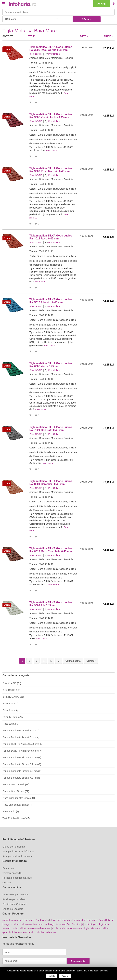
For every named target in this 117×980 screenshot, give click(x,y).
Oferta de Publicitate (14, 844)
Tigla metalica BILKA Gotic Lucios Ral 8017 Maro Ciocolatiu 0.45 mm (51, 548)
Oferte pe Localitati (13, 907)
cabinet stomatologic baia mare (18, 918)
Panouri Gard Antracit (13, 782)
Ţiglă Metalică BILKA (13, 816)
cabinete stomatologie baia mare (85, 926)
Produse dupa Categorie (16, 892)
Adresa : (34, 58)
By (46, 54)
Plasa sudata (9, 722)
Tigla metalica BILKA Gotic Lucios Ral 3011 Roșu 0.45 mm (51, 236)
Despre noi (8, 866)
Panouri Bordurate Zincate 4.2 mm (20, 769)
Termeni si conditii (12, 871)
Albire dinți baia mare (62, 918)
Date (84, 36)
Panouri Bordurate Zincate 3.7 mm (20, 762)
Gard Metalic (43, 918)
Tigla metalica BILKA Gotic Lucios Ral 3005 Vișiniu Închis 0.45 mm (51, 115)
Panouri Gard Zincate (13, 789)
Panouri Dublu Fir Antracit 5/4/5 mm (21, 742)
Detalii (52, 976)
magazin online (14, 922)
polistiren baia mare (46, 930)
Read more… (53, 150)
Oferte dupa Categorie (15, 902)
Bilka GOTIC (36, 54)
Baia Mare (114, 4)
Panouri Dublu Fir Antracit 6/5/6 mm (21, 749)
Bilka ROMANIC (11, 695)
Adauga (102, 4)
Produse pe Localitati (14, 897)
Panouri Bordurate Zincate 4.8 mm (20, 776)
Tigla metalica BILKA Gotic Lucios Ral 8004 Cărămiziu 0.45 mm (51, 481)
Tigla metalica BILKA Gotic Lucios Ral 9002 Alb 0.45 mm (51, 602)
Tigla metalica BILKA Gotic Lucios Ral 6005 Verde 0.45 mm (51, 364)
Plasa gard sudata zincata (16, 803)
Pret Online (54, 54)
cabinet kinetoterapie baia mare (35, 926)
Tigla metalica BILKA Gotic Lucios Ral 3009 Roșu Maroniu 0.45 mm (51, 169)
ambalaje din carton (59, 922)
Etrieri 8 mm (9, 708)
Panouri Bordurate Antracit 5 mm (19, 735)
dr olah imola (60, 926)
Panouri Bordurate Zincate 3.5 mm (20, 755)
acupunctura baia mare (86, 918)
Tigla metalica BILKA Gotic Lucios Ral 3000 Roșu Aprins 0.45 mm (51, 48)
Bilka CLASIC (9, 681)
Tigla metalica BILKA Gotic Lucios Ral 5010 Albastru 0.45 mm (51, 300)
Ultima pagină (73, 659)
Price (108, 36)
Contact (7, 880)
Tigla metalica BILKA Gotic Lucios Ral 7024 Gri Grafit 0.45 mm (51, 427)
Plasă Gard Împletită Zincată (17, 796)
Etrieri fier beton (11, 715)
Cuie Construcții (79, 922)
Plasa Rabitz (9, 809)
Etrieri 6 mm (9, 701)
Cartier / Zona (37, 67)
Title (32, 36)
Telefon (33, 63)
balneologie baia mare (36, 922)
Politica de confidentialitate (17, 876)
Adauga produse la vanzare (18, 854)
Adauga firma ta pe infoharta (18, 849)
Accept (65, 976)
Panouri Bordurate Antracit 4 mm (19, 728)
